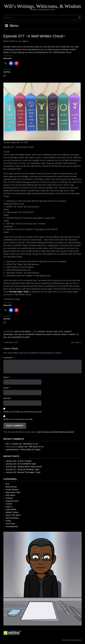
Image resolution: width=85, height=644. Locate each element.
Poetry (8, 521)
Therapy (72, 334)
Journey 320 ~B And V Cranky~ (19, 461)
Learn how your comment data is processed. (56, 432)
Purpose (56, 334)
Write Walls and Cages (31, 449)
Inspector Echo (12, 501)
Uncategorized (12, 526)
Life (16, 334)
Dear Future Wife (13, 492)
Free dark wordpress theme (72, 640)
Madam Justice (12, 512)
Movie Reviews (12, 518)
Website (7, 398)
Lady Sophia (11, 509)
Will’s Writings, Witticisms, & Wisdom (42, 6)
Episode (41, 332)
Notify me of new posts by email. (18, 419)
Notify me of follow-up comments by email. (23, 412)
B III (7, 484)
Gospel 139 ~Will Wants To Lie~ (25, 444)
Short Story (10, 524)
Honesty (68, 332)
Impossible (8, 334)
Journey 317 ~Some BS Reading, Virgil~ (23, 469)
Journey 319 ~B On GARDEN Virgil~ (21, 464)
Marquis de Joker (44, 334)
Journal (9, 504)
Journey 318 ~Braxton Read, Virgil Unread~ (24, 467)
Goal (61, 332)
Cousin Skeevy (12, 490)
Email (7, 388)
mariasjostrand (12, 449)
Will (27, 41)
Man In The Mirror (23, 332)
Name (7, 377)
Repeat (64, 334)
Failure (49, 332)
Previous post (12, 343)
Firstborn (9, 498)
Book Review (11, 487)
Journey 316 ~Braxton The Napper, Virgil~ (23, 472)
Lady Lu (9, 507)
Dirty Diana (10, 495)
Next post (75, 343)
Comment (8, 358)
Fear (56, 332)
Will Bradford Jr (16, 337)
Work (27, 337)
